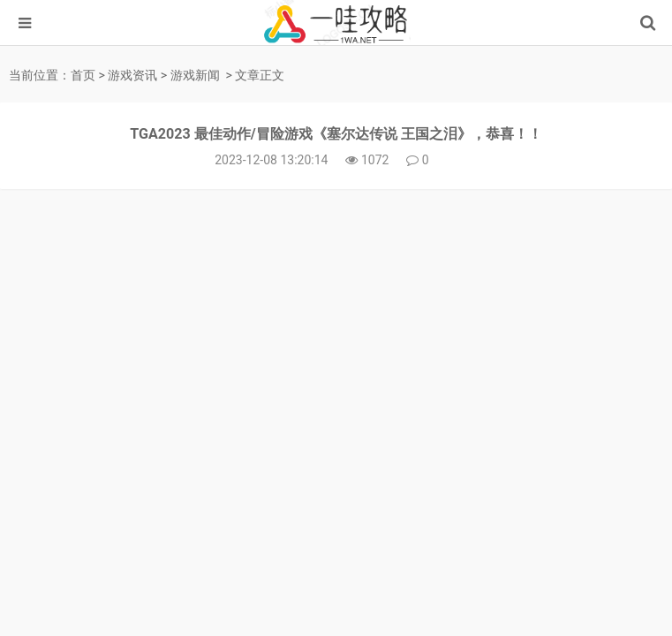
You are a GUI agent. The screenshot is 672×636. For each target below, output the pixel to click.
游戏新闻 (195, 75)
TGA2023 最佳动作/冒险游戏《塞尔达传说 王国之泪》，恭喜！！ (336, 134)
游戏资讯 (132, 75)
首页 (83, 75)
